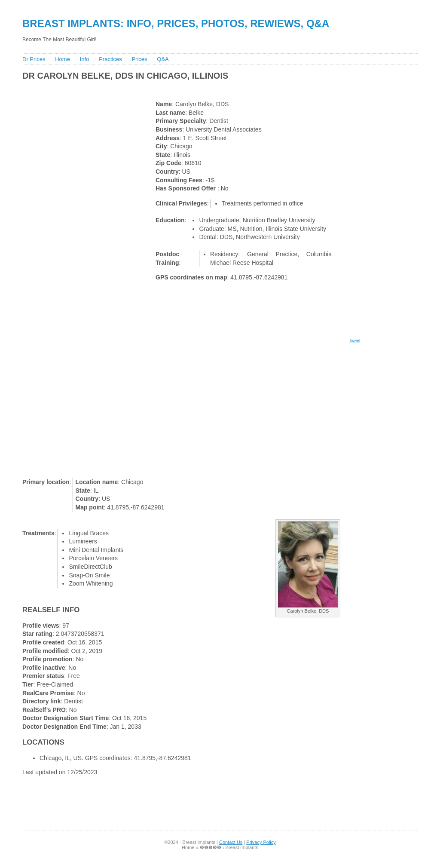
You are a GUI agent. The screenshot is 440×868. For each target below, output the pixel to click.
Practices (110, 59)
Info (85, 59)
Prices (139, 59)
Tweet (355, 341)
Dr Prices (34, 59)
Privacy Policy (261, 842)
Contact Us (231, 842)
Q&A (163, 59)
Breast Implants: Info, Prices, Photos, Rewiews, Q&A (176, 23)
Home (63, 59)
